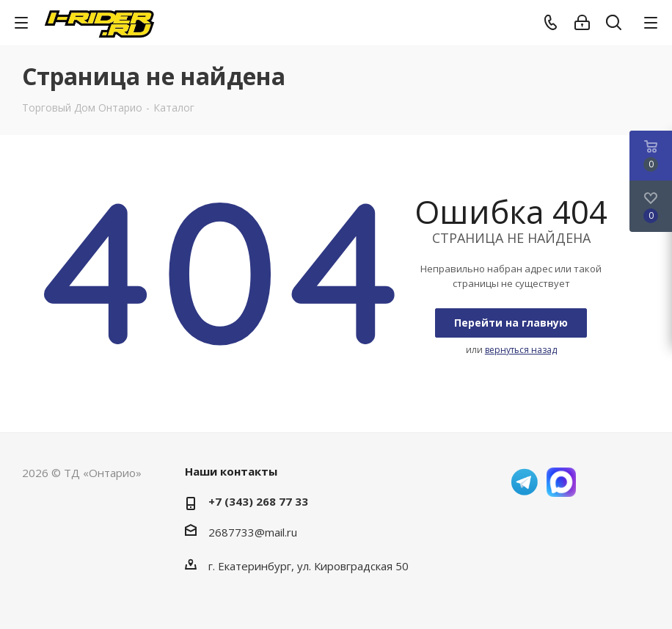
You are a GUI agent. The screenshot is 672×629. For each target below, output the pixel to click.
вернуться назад (521, 350)
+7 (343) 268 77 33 (258, 501)
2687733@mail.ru (253, 532)
